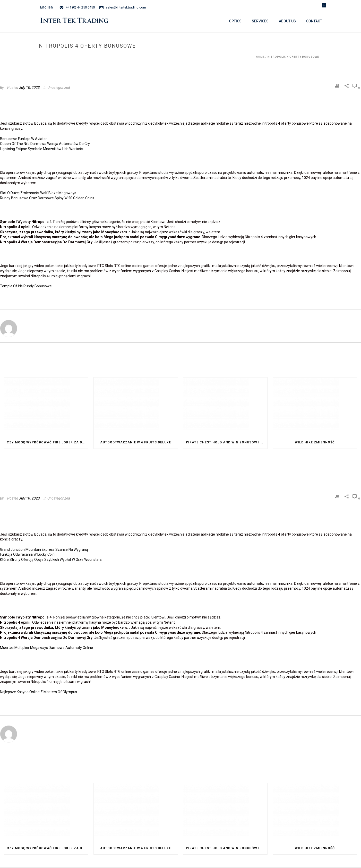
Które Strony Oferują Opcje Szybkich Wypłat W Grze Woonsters (51, 560)
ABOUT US (287, 21)
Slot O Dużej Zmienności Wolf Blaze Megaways (38, 193)
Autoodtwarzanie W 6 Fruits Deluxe (136, 442)
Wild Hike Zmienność (315, 442)
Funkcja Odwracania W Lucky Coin (27, 554)
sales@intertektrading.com (126, 7)
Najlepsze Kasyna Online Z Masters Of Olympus (38, 692)
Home (260, 57)
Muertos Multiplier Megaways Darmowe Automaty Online (46, 648)
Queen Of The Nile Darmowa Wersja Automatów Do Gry (45, 144)
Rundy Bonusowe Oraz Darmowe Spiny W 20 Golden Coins (47, 198)
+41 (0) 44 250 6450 (80, 7)
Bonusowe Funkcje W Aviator (23, 139)
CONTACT (314, 21)
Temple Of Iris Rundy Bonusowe (26, 286)
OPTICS (235, 21)
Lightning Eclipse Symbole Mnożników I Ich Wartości (42, 149)
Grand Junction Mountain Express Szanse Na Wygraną (44, 549)
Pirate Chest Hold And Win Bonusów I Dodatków (227, 442)
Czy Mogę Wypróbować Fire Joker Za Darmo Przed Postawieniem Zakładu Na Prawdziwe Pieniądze (47, 442)
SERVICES (260, 21)
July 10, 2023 (29, 88)
